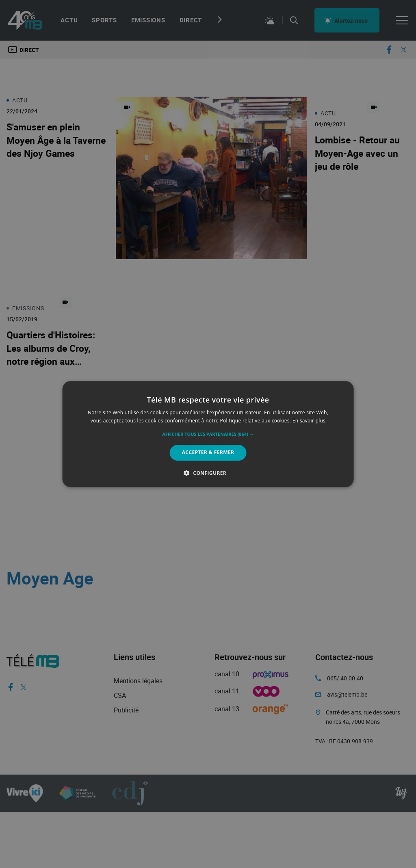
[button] (208, 435)
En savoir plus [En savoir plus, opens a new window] (309, 421)
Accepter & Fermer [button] (208, 453)
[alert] (208, 434)
